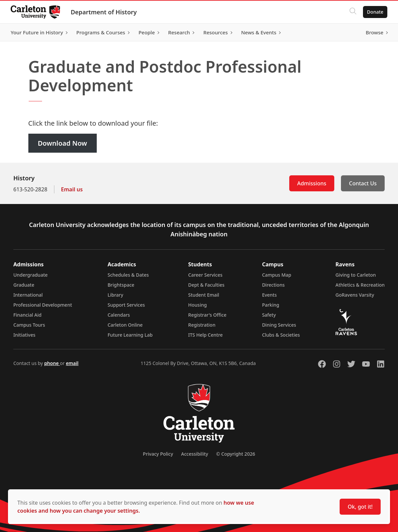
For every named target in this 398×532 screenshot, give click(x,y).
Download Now (62, 143)
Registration (202, 325)
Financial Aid (27, 315)
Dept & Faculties (206, 285)
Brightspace (121, 285)
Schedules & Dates (128, 275)
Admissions (312, 183)
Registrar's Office (207, 315)
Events (269, 295)
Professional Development (43, 305)
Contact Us (363, 183)
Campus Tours (29, 325)
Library (115, 295)
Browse (374, 32)
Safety (269, 315)
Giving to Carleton (356, 275)
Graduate (24, 285)
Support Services (126, 305)
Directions (273, 285)
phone (52, 363)
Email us (72, 189)
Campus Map (277, 275)
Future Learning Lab (130, 335)
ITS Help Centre (206, 335)
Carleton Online (125, 325)
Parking (271, 305)
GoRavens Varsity (355, 295)
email (72, 363)
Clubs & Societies (281, 335)
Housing (197, 305)
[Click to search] (353, 12)
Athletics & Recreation (360, 285)
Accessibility (195, 454)
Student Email (204, 295)
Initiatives (24, 335)
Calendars (119, 315)
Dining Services (279, 325)
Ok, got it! (360, 507)
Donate (375, 12)
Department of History (104, 12)
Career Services (205, 275)
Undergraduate (31, 275)
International (28, 295)
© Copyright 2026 (236, 454)
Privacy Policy (158, 454)
